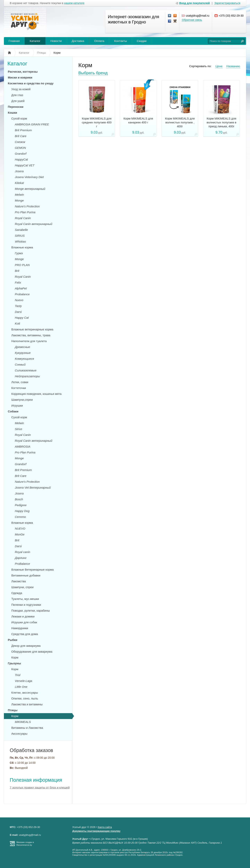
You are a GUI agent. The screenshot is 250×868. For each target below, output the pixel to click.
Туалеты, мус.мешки (25, 599)
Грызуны (14, 663)
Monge (19, 200)
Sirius (19, 429)
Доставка (78, 41)
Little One (21, 687)
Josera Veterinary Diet (29, 177)
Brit (17, 271)
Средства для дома (25, 634)
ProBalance (22, 564)
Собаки (13, 411)
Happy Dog (22, 511)
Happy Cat (22, 318)
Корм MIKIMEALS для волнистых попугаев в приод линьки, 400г (221, 122)
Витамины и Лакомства (27, 728)
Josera (19, 171)
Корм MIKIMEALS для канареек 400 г (138, 120)
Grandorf (21, 154)
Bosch (19, 499)
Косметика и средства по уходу (31, 83)
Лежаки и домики (23, 616)
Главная (14, 41)
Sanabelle (21, 230)
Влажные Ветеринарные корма (33, 570)
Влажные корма (22, 247)
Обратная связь (192, 20)
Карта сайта (105, 827)
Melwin (19, 195)
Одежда (17, 593)
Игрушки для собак (24, 622)
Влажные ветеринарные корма (32, 329)
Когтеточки (19, 388)
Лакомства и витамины (27, 704)
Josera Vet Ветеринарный (33, 488)
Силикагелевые (26, 370)
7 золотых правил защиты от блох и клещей (40, 787)
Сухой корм (19, 118)
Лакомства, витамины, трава (31, 335)
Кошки (12, 113)
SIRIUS (20, 236)
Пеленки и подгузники (26, 605)
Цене (219, 66)
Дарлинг (21, 558)
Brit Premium (23, 130)
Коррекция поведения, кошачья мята (36, 394)
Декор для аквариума (26, 646)
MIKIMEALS (23, 722)
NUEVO (20, 529)
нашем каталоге (74, 3)
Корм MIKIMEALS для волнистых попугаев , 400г (180, 122)
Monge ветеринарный (30, 189)
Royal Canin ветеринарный (34, 224)
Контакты (121, 41)
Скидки (142, 41)
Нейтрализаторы (27, 376)
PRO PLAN (22, 265)
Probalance (22, 294)
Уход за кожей (21, 89)
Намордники (20, 628)
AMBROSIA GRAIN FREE (32, 124)
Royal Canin (23, 218)
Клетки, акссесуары (25, 693)
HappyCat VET (25, 165)
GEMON (20, 148)
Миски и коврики (20, 77)
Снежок (20, 142)
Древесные (22, 347)
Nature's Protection (27, 206)
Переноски (16, 107)
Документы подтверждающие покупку (96, 831)
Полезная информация (36, 780)
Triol (18, 675)
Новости (56, 41)
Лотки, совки (20, 382)
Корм (15, 657)
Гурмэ (19, 253)
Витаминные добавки (26, 575)
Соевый (20, 364)
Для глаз (17, 95)
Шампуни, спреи (22, 587)
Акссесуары (19, 734)
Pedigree (21, 505)
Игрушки (17, 405)
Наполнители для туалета (29, 341)
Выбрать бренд (93, 73)
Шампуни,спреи (22, 400)
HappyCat (21, 159)
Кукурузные (23, 353)
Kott (17, 323)
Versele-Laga (24, 681)
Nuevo (19, 300)
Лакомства (19, 581)
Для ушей (18, 101)
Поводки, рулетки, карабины (31, 611)
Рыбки (13, 640)
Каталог (35, 41)
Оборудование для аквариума (32, 652)
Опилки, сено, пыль (25, 698)
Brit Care (21, 136)
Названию (233, 66)
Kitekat (19, 183)
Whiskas (20, 241)
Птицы (13, 710)
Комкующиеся (24, 359)
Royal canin (22, 552)
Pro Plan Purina (25, 212)
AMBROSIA (23, 446)
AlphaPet (21, 288)
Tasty (18, 306)
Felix (18, 282)
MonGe (20, 534)
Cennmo (20, 517)
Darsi (18, 312)
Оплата (99, 41)
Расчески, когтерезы (23, 72)
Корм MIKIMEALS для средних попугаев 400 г (97, 122)
